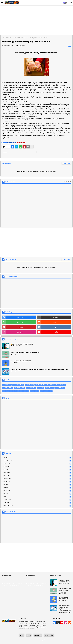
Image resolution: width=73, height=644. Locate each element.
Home (3, 38)
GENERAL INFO (11, 38)
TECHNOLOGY (25, 391)
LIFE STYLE (7, 391)
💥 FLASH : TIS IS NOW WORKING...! (22, 344)
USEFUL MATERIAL (47, 391)
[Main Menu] (2, 3)
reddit (55, 322)
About (29, 635)
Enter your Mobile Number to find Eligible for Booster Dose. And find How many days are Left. (40, 369)
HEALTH (41, 388)
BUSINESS (51, 385)
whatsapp (20, 322)
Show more (66, 163)
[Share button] (32, 147)
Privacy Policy (49, 635)
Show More (66, 259)
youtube (55, 332)
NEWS (15, 391)
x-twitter (55, 317)
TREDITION (35, 391)
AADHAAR (7, 385)
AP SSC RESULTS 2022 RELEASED (21, 361)
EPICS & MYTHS (11, 143)
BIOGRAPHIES (41, 385)
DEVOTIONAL (61, 385)
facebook (20, 317)
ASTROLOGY (30, 385)
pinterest (20, 327)
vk (55, 327)
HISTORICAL (50, 388)
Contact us (38, 635)
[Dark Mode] (71, 3)
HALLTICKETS (32, 388)
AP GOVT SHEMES (18, 385)
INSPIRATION (61, 388)
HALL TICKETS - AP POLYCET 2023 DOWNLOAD (25, 352)
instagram (20, 332)
